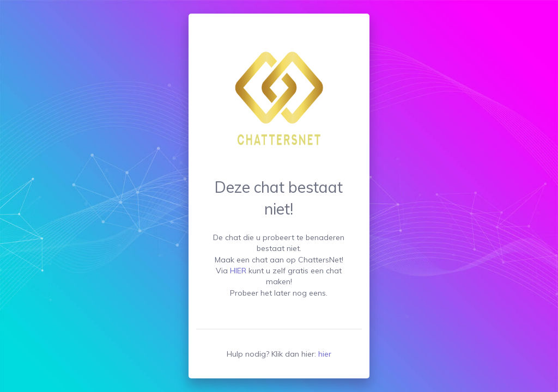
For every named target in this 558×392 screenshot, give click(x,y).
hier (325, 354)
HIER (238, 271)
